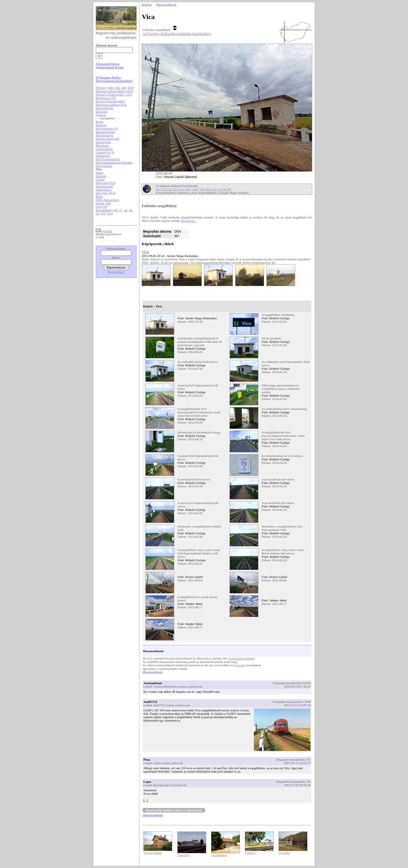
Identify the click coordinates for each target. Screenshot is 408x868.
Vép (98, 207)
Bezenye (101, 125)
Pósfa (99, 196)
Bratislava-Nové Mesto (111, 91)
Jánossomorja (105, 135)
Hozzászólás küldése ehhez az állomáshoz (174, 810)
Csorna (100, 152)
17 (121, 210)
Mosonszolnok (105, 132)
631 (130, 91)
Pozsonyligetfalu (107, 101)
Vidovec (250, 853)
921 (109, 213)
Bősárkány (103, 145)
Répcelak (102, 183)
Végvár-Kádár (153, 853)
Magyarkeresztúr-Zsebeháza (114, 162)
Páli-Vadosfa (104, 166)
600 (111, 88)
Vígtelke (284, 853)
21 (97, 213)
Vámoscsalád (104, 186)
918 (103, 213)
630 (130, 88)
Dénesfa (101, 176)
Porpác (100, 203)
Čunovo (101, 115)
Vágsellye (184, 855)
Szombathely (104, 210)
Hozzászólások (152, 672)
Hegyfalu (102, 193)
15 (116, 210)
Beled (99, 173)
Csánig (100, 179)
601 (122, 94)
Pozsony (101, 88)
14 (108, 152)
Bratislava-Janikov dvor (111, 105)
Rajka (99, 122)
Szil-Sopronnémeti (108, 159)
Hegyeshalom (105, 128)
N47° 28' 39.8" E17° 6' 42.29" (212, 189)
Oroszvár (102, 111)
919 (112, 183)
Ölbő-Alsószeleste (108, 200)
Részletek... (189, 221)
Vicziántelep (219, 855)
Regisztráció (116, 272)
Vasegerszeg (104, 190)
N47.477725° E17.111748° (173, 189)
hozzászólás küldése (242, 658)
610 (117, 88)
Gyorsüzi (240, 665)
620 (124, 88)
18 (125, 210)
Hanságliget (103, 142)
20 (108, 203)
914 (112, 193)
